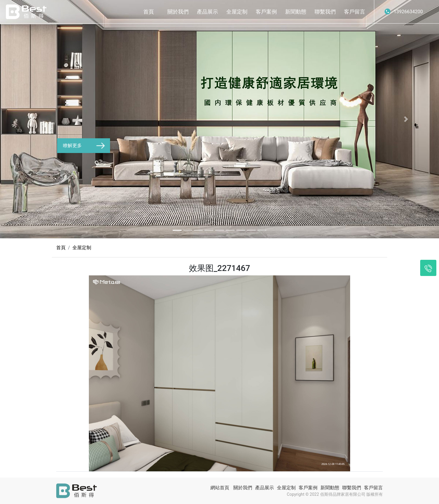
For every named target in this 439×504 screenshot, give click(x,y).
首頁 (149, 12)
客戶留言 (355, 12)
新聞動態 (296, 12)
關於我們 (178, 12)
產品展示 (207, 12)
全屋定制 (237, 12)
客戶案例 (266, 12)
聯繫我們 (325, 12)
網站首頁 (220, 488)
